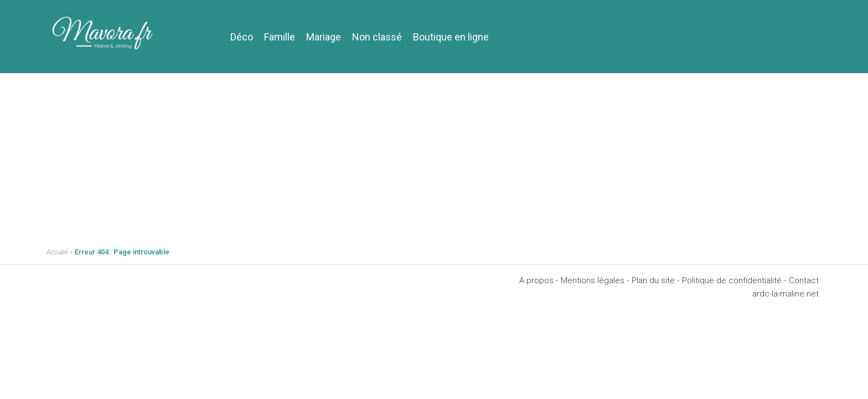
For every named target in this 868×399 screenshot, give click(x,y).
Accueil (57, 252)
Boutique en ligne (451, 37)
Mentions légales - (595, 280)
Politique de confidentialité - (734, 280)
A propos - (539, 280)
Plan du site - (655, 280)
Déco (242, 37)
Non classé (377, 37)
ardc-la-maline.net (786, 294)
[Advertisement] (434, 156)
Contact (804, 280)
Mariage (324, 37)
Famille (280, 37)
